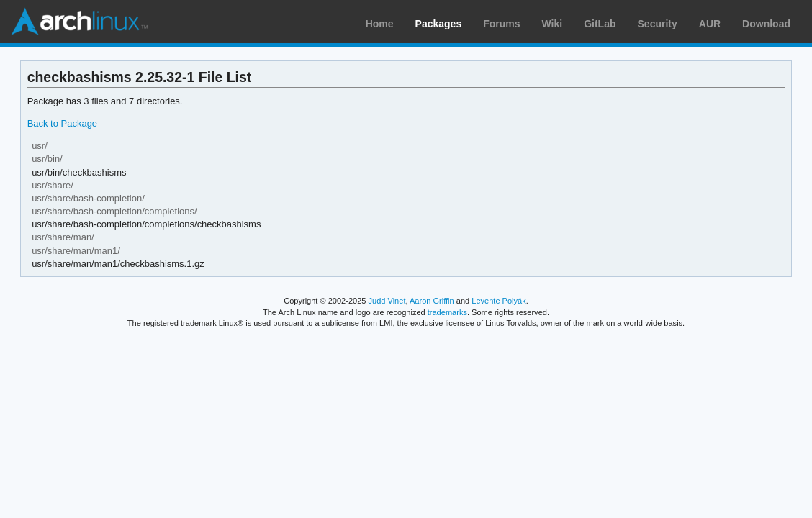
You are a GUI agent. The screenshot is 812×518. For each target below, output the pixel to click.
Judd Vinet (387, 301)
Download (766, 24)
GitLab (600, 24)
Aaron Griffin (432, 301)
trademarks (447, 312)
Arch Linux (79, 22)
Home (380, 24)
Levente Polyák (499, 301)
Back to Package (62, 123)
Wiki (552, 24)
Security (658, 24)
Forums (501, 24)
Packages (439, 24)
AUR (710, 24)
